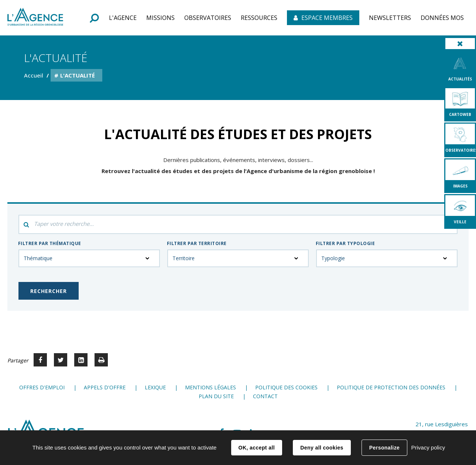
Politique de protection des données (391, 387)
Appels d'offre (105, 387)
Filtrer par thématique (50, 243)
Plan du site (216, 396)
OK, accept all (257, 448)
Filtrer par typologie (345, 243)
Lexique (155, 387)
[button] (123, 18)
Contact (265, 396)
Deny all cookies (322, 448)
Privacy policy (428, 447)
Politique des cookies (286, 387)
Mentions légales (210, 387)
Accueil (34, 75)
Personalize (384, 448)
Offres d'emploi (42, 387)
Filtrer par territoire (197, 243)
